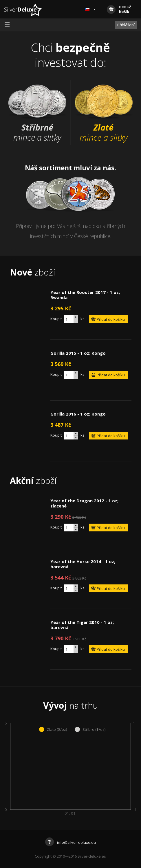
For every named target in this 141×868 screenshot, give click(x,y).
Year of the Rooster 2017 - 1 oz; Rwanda (85, 295)
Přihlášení (126, 25)
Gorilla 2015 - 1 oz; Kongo (78, 353)
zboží (32, 272)
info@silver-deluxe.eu (70, 842)
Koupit (56, 319)
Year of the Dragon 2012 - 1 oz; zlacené (84, 503)
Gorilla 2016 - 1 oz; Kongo (78, 414)
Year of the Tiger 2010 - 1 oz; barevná (82, 625)
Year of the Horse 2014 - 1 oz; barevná (83, 564)
